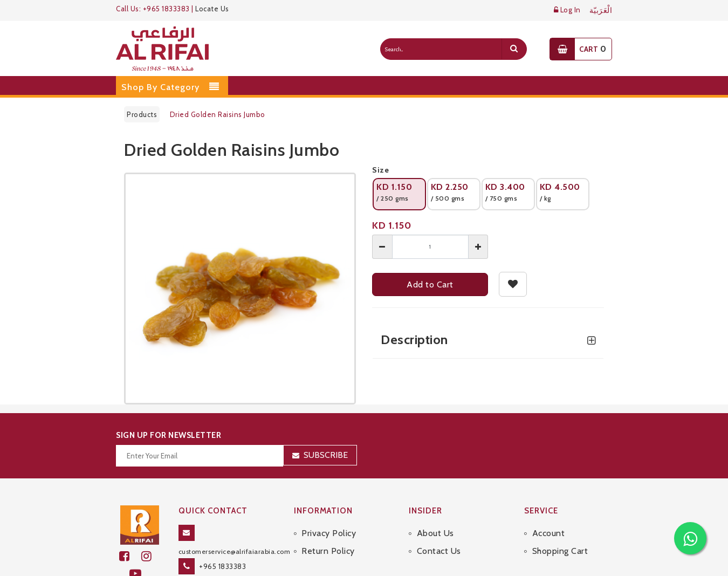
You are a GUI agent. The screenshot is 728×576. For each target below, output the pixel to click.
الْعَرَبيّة (601, 11)
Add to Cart (430, 284)
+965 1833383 (222, 566)
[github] (151, 556)
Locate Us (212, 9)
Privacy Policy (329, 533)
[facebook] (130, 556)
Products (142, 114)
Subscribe (326, 455)
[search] (514, 49)
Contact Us (439, 551)
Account (549, 533)
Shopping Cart (560, 551)
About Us (435, 533)
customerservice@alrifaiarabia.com (235, 551)
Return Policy (328, 551)
